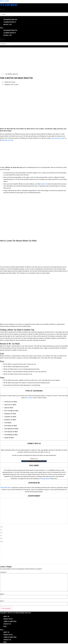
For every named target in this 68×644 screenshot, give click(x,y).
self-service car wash (58, 138)
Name (2, 594)
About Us (6, 616)
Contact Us (7, 624)
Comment (3, 572)
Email (2, 601)
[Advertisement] (34, 59)
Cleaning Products (10, 22)
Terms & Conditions (10, 621)
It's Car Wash (9, 5)
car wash (29, 398)
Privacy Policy (8, 619)
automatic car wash (7, 140)
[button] (34, 9)
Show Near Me (5, 488)
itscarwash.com (46, 478)
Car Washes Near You (10, 20)
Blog (5, 626)
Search (2, 11)
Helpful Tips (8, 25)
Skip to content (5, 1)
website (43, 184)
